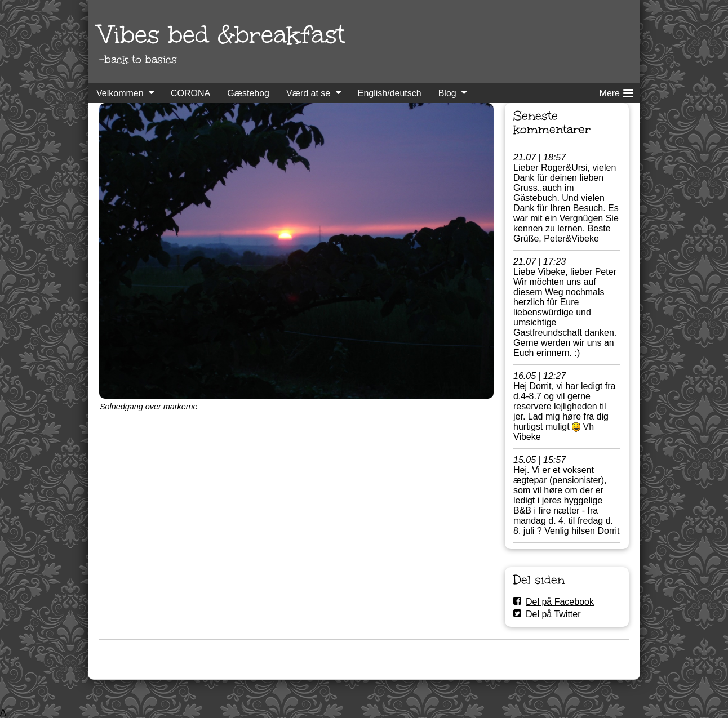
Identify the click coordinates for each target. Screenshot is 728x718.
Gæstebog (248, 93)
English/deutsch (390, 93)
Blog (447, 93)
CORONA (190, 93)
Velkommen (120, 93)
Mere (616, 91)
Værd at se (308, 93)
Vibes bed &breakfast (222, 34)
